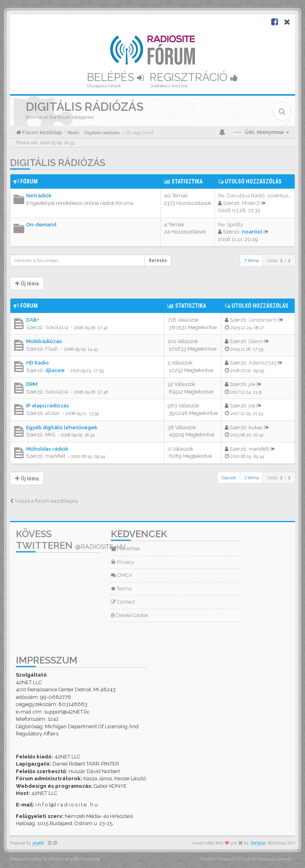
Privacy (123, 562)
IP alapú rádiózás (48, 406)
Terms (121, 589)
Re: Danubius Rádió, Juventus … (255, 196)
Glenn (256, 341)
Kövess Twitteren (71, 540)
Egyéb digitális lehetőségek (62, 427)
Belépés (115, 77)
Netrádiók (39, 196)
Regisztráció (194, 77)
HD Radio (38, 363)
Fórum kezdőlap (42, 132)
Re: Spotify (231, 225)
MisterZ (251, 203)
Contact (123, 602)
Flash (52, 349)
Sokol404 (57, 327)
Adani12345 (263, 363)
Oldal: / (279, 260)
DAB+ (33, 320)
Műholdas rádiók (47, 449)
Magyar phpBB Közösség (74, 859)
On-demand (41, 225)
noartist (252, 232)
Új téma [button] (27, 284)
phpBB (38, 843)
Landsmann (263, 320)
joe (252, 384)
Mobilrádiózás (44, 341)
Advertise (125, 549)
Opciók (229, 478)
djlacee (55, 370)
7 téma (252, 260)
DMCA (122, 575)
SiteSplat (258, 843)
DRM (32, 384)
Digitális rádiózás (58, 163)
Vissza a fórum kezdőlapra (44, 501)
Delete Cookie (129, 615)
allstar (53, 413)
